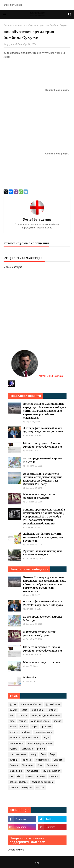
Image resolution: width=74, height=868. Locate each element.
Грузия (13, 704)
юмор (34, 754)
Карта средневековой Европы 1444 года (42, 460)
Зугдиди (14, 760)
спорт (24, 710)
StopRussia (37, 710)
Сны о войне (16, 771)
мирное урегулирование (40, 743)
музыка (13, 749)
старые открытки (18, 754)
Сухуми (13, 710)
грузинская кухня (44, 732)
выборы (26, 732)
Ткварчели (28, 765)
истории (40, 788)
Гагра (53, 754)
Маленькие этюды (40, 721)
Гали (40, 765)
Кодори (41, 776)
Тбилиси (52, 710)
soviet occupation (51, 771)
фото (12, 721)
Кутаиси (14, 765)
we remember (43, 760)
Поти (43, 754)
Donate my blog (16, 850)
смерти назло (16, 743)
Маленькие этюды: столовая (41, 662)
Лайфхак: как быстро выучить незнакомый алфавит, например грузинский (44, 537)
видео (30, 776)
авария (57, 721)
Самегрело (27, 749)
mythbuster (32, 771)
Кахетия (14, 788)
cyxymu (10, 44)
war (11, 716)
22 (37, 863)
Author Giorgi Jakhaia (37, 376)
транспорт (46, 727)
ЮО (11, 776)
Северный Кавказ (19, 782)
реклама (27, 760)
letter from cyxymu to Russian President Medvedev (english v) (43, 445)
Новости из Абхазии (31, 704)
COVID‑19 (22, 716)
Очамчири (52, 765)
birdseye (14, 732)
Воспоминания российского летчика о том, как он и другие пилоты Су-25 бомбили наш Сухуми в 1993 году (43, 479)
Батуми (24, 727)
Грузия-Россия (53, 704)
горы (35, 727)
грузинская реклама (42, 782)
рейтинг (41, 749)
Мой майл (30, 678)
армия (13, 727)
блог (20, 776)
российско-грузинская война (24, 738)
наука (46, 738)
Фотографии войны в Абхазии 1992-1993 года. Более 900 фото (43, 430)
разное (22, 721)
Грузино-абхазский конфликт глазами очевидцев (43, 553)
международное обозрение (46, 716)
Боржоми (58, 760)
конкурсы (27, 788)
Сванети (54, 776)
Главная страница (13, 25)
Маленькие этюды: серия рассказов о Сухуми (39, 496)
